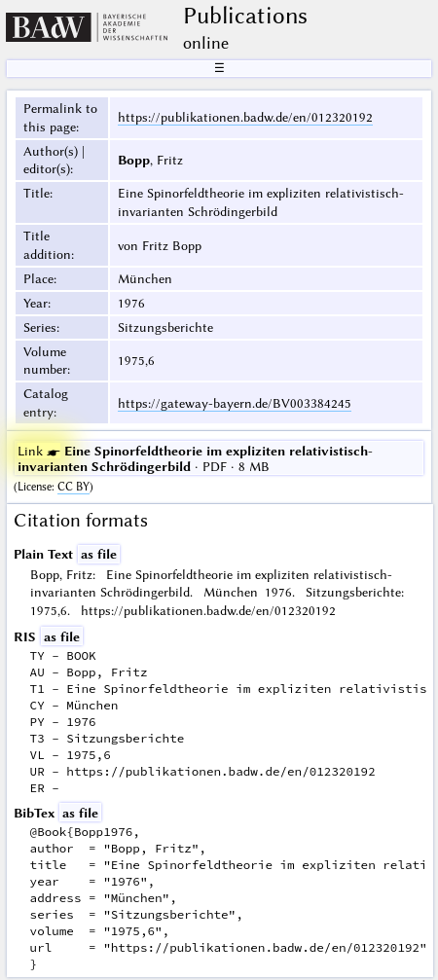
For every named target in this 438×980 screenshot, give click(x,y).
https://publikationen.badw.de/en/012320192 (245, 117)
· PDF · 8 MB (195, 458)
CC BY (73, 487)
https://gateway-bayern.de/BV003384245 (235, 403)
